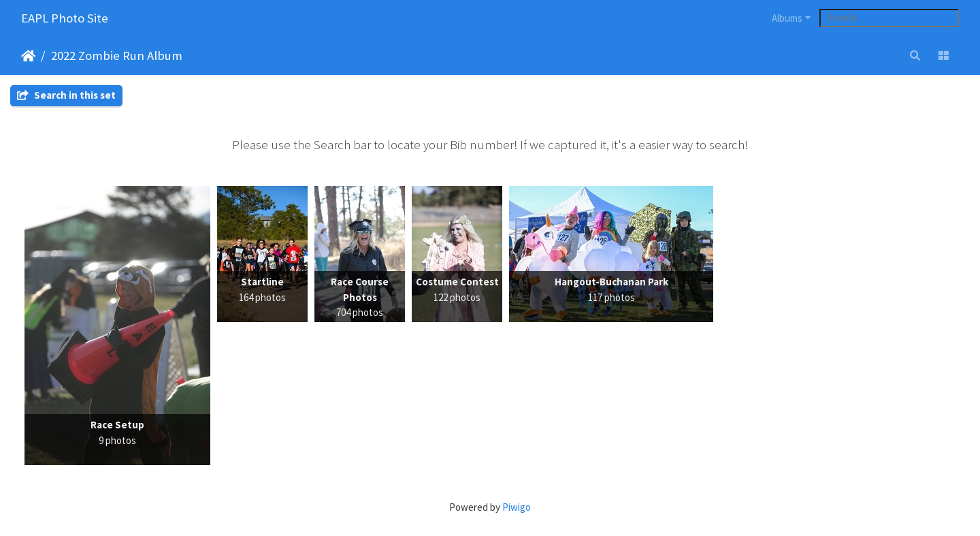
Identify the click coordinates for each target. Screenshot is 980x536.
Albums (787, 18)
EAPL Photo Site (65, 18)
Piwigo (517, 507)
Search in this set (66, 95)
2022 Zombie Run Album (117, 56)
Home (28, 56)
